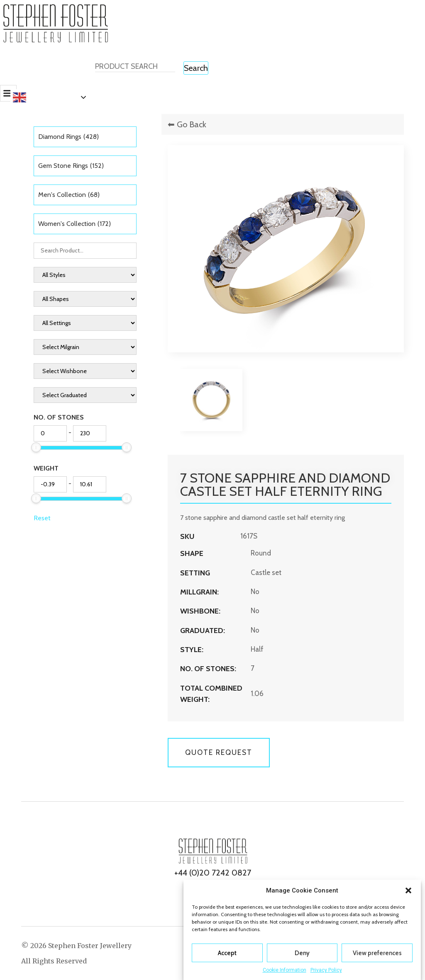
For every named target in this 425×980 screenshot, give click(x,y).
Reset (42, 518)
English (33, 97)
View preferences (377, 953)
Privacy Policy (326, 970)
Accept (227, 953)
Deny (302, 953)
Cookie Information (285, 970)
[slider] (36, 447)
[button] (408, 890)
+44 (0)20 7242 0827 (213, 873)
